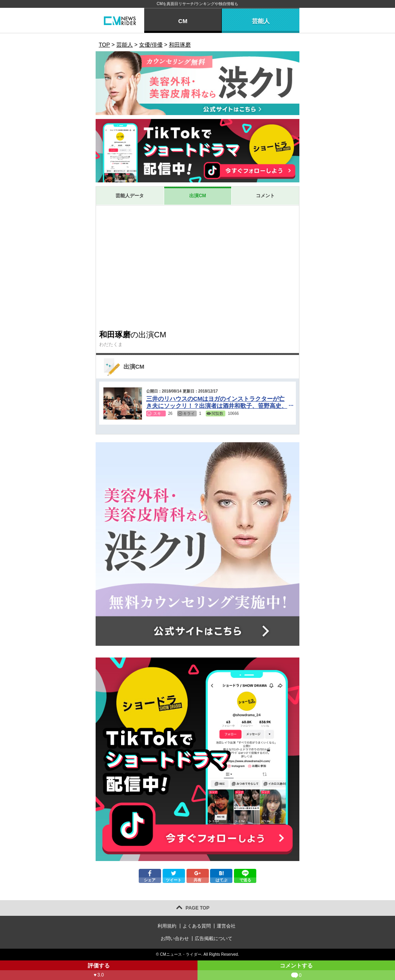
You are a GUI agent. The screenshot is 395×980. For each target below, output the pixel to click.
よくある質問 (197, 926)
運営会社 (226, 926)
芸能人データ (130, 196)
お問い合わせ (175, 939)
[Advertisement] (197, 267)
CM (183, 21)
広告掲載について (214, 939)
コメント (265, 196)
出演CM (198, 196)
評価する (99, 971)
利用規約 (167, 926)
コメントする (296, 971)
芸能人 (261, 21)
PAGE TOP (198, 908)
